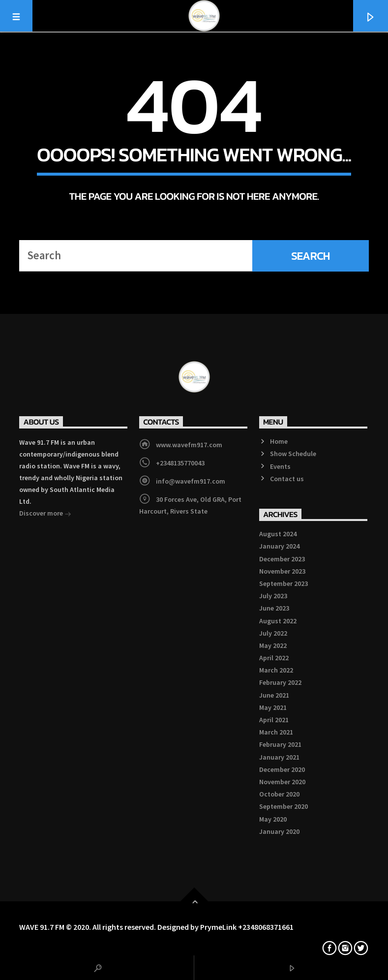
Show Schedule (293, 454)
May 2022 (273, 645)
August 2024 (278, 534)
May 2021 (273, 707)
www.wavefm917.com (189, 445)
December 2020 (282, 769)
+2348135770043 (180, 463)
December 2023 (282, 559)
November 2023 (282, 571)
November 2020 (282, 782)
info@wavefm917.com (191, 481)
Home (279, 441)
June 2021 (274, 695)
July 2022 (273, 633)
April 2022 (274, 658)
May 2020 (273, 819)
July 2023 (273, 596)
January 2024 (279, 546)
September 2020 (284, 806)
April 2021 (274, 720)
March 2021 (276, 732)
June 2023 (274, 608)
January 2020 (279, 831)
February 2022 (280, 682)
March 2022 (276, 670)
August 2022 (278, 621)
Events (280, 466)
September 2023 (284, 583)
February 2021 (280, 744)
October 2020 (279, 794)
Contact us (287, 479)
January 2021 (279, 757)
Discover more (45, 514)
